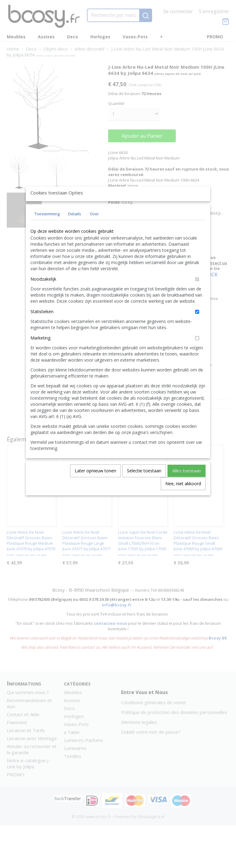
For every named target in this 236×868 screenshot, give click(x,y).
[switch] (197, 293)
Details (75, 228)
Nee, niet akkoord (183, 498)
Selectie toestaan (144, 485)
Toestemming (47, 228)
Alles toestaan (187, 485)
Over (94, 228)
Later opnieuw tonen (95, 485)
